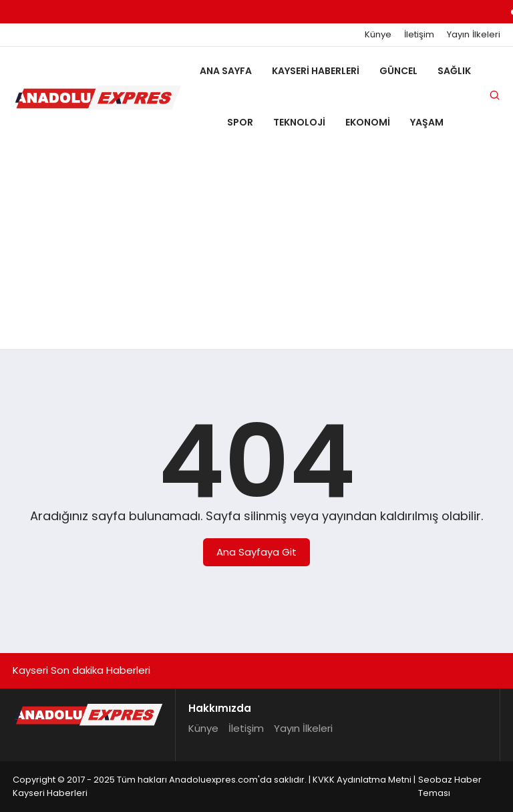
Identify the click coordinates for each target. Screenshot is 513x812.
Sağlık (454, 71)
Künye (378, 35)
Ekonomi (368, 122)
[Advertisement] (256, 249)
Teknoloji (299, 122)
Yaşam (427, 122)
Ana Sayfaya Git (256, 552)
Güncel (398, 71)
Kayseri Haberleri (316, 71)
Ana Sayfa (226, 71)
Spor (240, 122)
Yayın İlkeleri (474, 35)
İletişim (419, 35)
